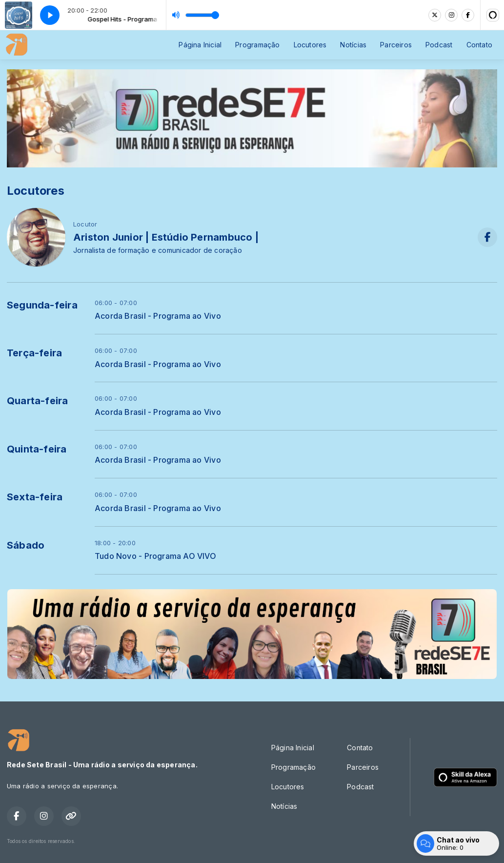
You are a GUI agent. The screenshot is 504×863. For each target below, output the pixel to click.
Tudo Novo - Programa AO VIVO (155, 556)
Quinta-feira (37, 449)
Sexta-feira (35, 497)
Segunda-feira (42, 305)
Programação (257, 45)
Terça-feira (34, 353)
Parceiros (396, 45)
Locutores (310, 45)
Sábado (26, 545)
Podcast (439, 45)
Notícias (353, 45)
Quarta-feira (38, 401)
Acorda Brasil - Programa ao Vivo (158, 316)
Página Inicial (200, 45)
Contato (479, 45)
